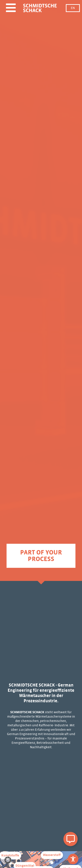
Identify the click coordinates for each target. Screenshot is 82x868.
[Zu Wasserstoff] (52, 863)
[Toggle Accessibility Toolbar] (73, 859)
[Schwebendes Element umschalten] (71, 839)
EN (73, 8)
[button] (8, 860)
